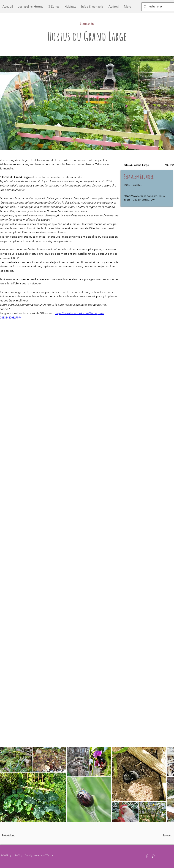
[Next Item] (168, 784)
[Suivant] (163, 836)
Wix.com (50, 855)
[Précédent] (13, 836)
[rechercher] (157, 7)
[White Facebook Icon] (147, 856)
